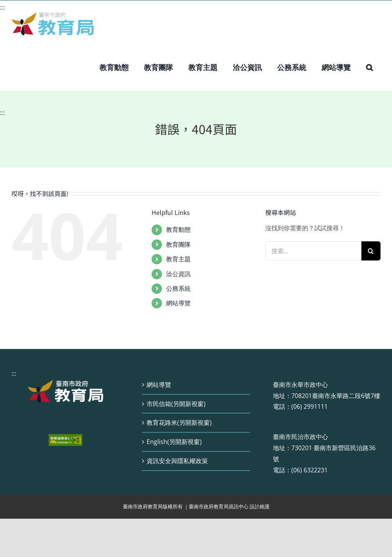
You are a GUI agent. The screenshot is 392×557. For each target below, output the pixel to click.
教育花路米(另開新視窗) (179, 423)
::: (2, 7)
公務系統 (178, 288)
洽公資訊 (178, 274)
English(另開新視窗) (174, 442)
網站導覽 (178, 303)
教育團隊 (178, 244)
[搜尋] (371, 251)
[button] (369, 67)
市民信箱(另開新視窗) (176, 404)
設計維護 (260, 506)
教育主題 (178, 259)
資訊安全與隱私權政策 (177, 461)
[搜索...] (313, 251)
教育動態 (178, 229)
